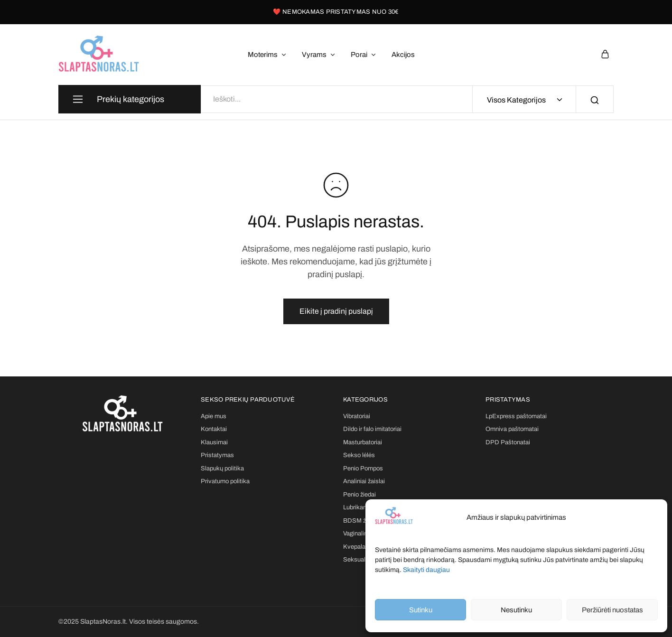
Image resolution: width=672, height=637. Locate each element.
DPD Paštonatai (508, 442)
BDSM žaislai (362, 521)
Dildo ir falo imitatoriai (372, 429)
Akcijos (403, 55)
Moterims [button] (267, 55)
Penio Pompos (363, 468)
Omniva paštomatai (512, 429)
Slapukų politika (222, 468)
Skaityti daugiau (426, 570)
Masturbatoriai (363, 442)
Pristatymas (217, 455)
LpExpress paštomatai (516, 416)
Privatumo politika (225, 481)
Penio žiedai (359, 495)
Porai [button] (364, 55)
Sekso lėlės (359, 455)
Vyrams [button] (319, 55)
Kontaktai (214, 429)
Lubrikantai (358, 507)
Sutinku (421, 610)
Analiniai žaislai (364, 481)
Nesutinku (516, 610)
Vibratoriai (357, 416)
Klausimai (214, 442)
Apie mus (214, 416)
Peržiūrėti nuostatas (612, 610)
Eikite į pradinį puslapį (336, 311)
